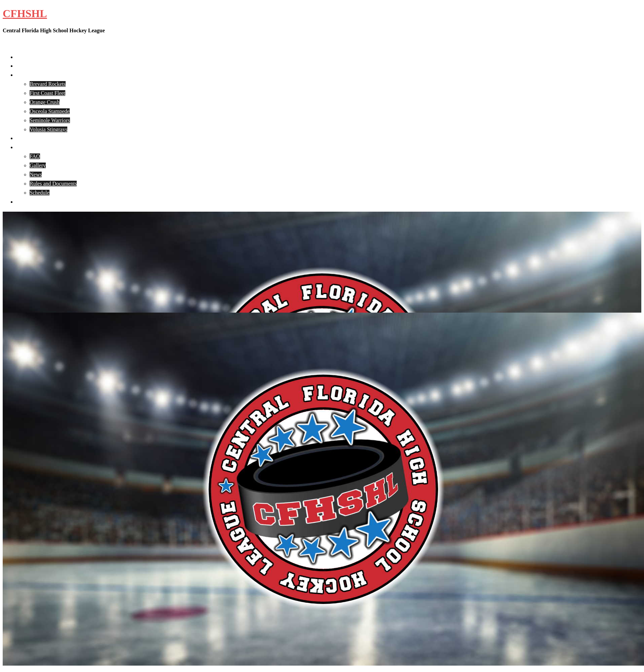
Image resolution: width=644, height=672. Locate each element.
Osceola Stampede (50, 111)
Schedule (40, 193)
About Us (27, 66)
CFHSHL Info (31, 147)
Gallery (38, 165)
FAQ (35, 156)
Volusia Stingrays (48, 129)
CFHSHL (25, 13)
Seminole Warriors (50, 120)
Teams (23, 75)
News (36, 174)
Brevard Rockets (48, 84)
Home (23, 57)
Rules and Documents (53, 184)
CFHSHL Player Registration (48, 138)
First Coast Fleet (47, 93)
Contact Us (28, 202)
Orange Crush (45, 102)
